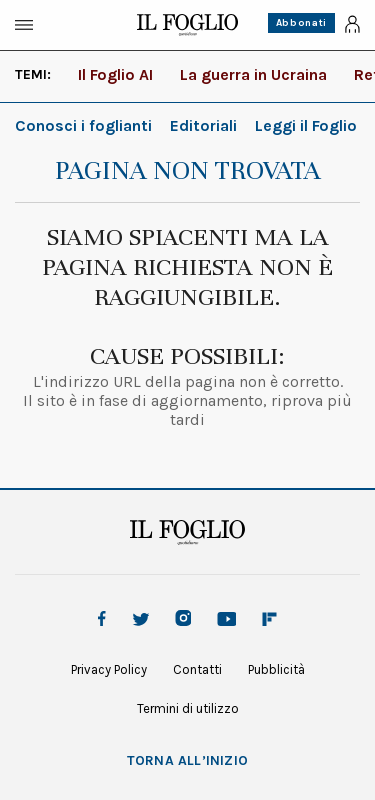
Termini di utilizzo (188, 708)
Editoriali (203, 125)
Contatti (197, 669)
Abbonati (301, 23)
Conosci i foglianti (83, 125)
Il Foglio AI (115, 74)
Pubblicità (276, 669)
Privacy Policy (109, 669)
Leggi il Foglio (306, 125)
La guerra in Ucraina (253, 74)
